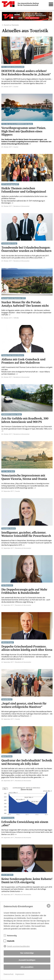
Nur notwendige (27, 953)
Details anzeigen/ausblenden (18, 946)
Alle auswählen (27, 967)
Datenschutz (9, 974)
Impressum (20, 974)
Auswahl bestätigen (27, 960)
